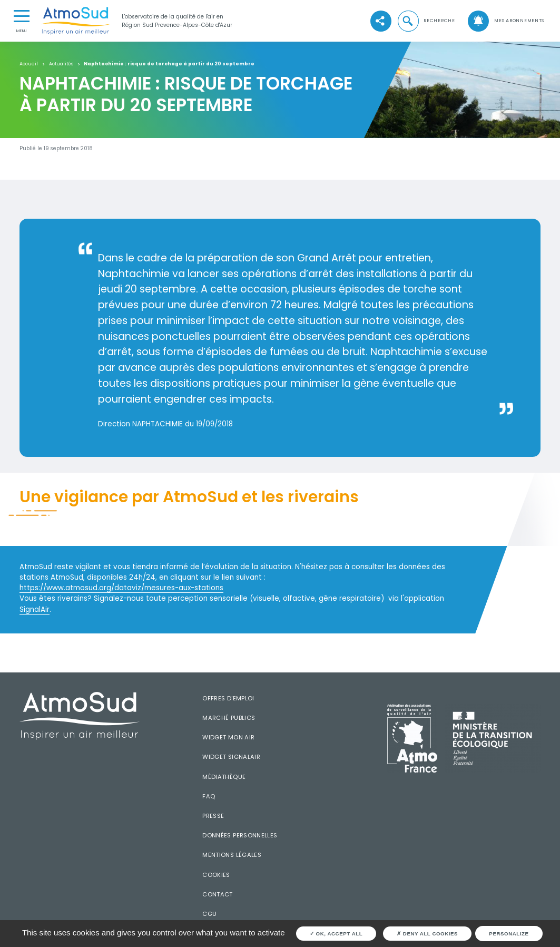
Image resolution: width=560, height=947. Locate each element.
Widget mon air (228, 737)
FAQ (209, 796)
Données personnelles (240, 835)
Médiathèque (224, 777)
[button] (426, 21)
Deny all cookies (427, 934)
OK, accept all (336, 934)
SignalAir (35, 609)
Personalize (509, 934)
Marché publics (229, 718)
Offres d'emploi (228, 698)
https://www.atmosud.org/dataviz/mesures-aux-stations (121, 588)
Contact (218, 894)
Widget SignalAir (231, 757)
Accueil (29, 64)
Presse (213, 816)
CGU (209, 914)
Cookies (216, 875)
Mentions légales (232, 855)
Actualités (61, 64)
